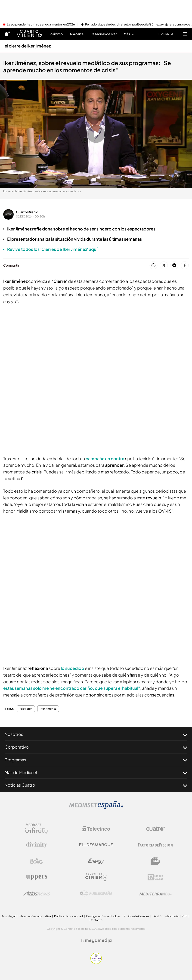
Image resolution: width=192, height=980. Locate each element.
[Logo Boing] (37, 861)
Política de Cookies (136, 916)
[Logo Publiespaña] (96, 894)
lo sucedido (73, 668)
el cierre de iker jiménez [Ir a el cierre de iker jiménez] (28, 46)
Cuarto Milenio (27, 212)
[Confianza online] (96, 963)
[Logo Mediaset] (96, 808)
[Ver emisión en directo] (165, 34)
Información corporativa (35, 916)
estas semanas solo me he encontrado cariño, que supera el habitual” (72, 688)
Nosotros (96, 734)
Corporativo (96, 747)
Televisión (26, 709)
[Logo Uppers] (37, 877)
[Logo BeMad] (155, 861)
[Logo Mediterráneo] (155, 894)
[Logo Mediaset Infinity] (37, 829)
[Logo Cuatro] (155, 829)
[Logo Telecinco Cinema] (96, 877)
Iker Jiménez (48, 709)
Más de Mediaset (96, 772)
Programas (96, 760)
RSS (185, 916)
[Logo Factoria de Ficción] (155, 845)
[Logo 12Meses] (155, 877)
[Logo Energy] (96, 861)
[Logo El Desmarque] (96, 845)
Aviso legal (8, 916)
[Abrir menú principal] (185, 34)
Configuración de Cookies (103, 916)
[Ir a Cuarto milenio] (29, 34)
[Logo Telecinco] (96, 829)
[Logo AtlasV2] (37, 893)
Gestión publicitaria (166, 916)
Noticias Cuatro (96, 785)
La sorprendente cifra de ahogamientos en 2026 (41, 25)
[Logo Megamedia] (98, 941)
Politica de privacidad (68, 916)
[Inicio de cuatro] (7, 34)
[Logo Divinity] (37, 845)
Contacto (96, 920)
